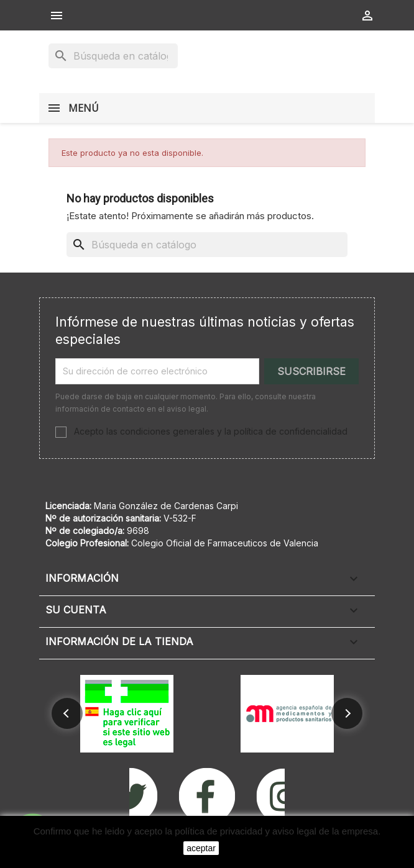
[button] (67, 713)
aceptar (201, 848)
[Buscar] (113, 56)
